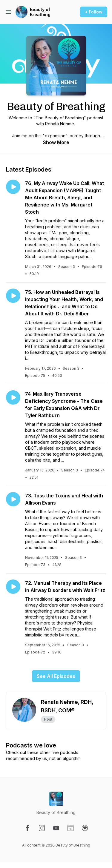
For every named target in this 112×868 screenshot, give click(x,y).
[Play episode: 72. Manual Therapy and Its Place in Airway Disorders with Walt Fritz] (13, 587)
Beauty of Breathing (40, 12)
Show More (56, 142)
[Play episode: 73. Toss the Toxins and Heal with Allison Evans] (13, 499)
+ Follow (94, 12)
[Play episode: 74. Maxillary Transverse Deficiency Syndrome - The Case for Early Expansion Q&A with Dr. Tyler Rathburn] (13, 397)
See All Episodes (56, 676)
